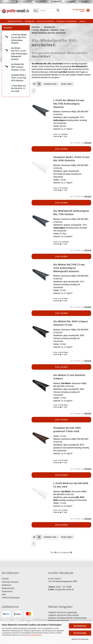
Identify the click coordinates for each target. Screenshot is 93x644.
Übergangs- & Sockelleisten (67, 21)
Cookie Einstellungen (11, 598)
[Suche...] (36, 10)
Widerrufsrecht (8, 588)
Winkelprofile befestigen (59, 621)
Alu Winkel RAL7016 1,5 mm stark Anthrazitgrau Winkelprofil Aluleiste (69, 268)
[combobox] (51, 84)
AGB (4, 595)
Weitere (82, 21)
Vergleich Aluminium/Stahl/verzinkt (64, 615)
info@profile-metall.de (64, 590)
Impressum (7, 585)
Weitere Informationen (80, 639)
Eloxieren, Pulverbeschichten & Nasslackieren (68, 618)
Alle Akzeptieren (80, 626)
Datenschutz (7, 591)
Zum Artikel (61, 149)
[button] (34, 84)
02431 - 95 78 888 (64, 587)
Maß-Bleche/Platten (15, 21)
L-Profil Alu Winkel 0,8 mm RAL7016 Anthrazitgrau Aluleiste (69, 104)
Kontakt (5, 579)
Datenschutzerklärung (34, 635)
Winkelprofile (30, 21)
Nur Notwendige (80, 633)
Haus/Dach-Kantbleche (45, 21)
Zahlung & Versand (10, 582)
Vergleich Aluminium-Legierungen (63, 612)
